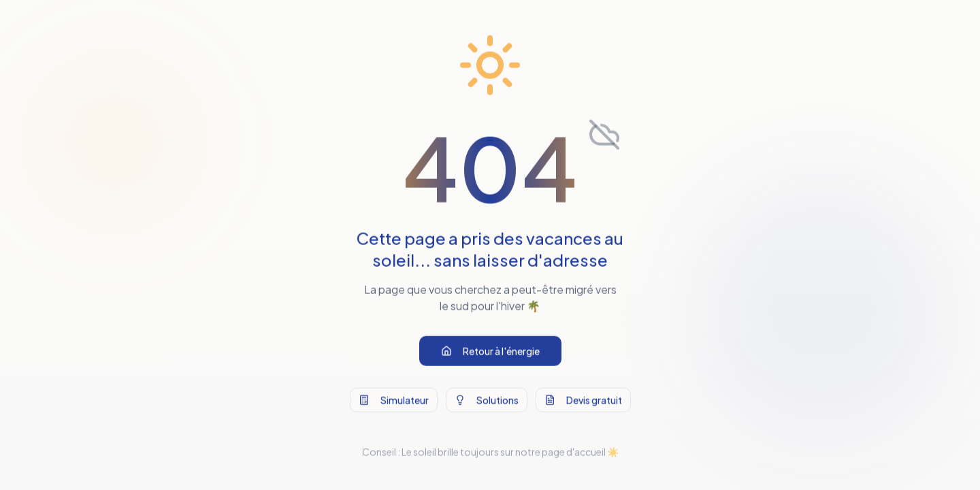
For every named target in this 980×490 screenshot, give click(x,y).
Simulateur (394, 402)
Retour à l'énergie (490, 353)
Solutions (487, 402)
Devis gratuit (583, 402)
